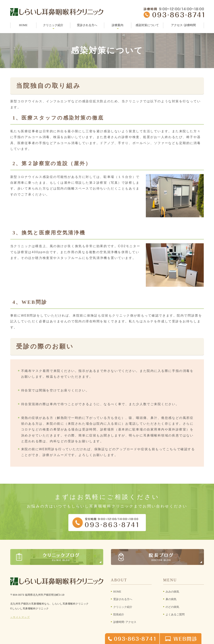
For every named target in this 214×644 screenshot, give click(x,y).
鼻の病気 (171, 599)
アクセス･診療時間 (183, 25)
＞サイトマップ (20, 617)
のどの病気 (172, 607)
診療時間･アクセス (125, 622)
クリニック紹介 (123, 607)
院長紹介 (119, 615)
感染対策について (147, 25)
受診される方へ (87, 25)
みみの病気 (172, 592)
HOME (23, 25)
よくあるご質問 (175, 615)
